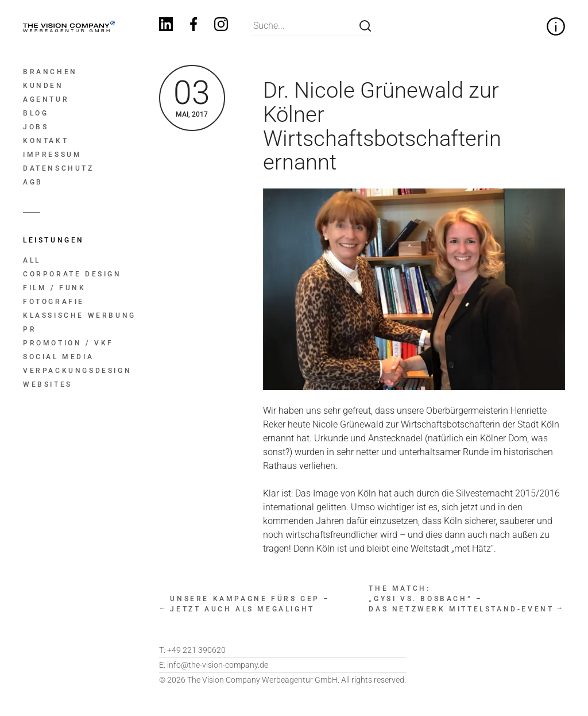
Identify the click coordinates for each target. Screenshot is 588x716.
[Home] (68, 26)
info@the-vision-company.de (214, 665)
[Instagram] (221, 26)
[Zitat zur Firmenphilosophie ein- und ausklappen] (556, 26)
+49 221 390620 (192, 650)
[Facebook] (194, 26)
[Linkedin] (166, 26)
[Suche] (365, 26)
